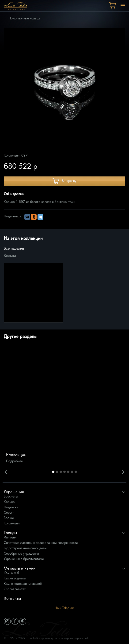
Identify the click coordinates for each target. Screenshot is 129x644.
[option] (64, 405)
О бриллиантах (15, 589)
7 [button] (76, 472)
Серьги (9, 513)
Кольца (10, 256)
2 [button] (57, 472)
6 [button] (72, 472)
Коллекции (12, 524)
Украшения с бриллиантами (24, 559)
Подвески (11, 507)
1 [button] (53, 472)
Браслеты (11, 497)
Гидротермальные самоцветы (25, 548)
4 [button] (64, 472)
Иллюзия (10, 538)
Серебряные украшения (21, 554)
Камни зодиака (15, 579)
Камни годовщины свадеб (23, 584)
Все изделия (14, 249)
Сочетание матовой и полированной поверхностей (41, 543)
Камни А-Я (11, 573)
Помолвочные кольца (24, 19)
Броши (9, 518)
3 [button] (61, 472)
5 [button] (68, 472)
